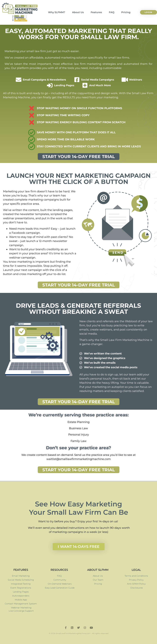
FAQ (112, 12)
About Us (78, 12)
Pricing (126, 12)
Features (96, 12)
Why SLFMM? (57, 12)
